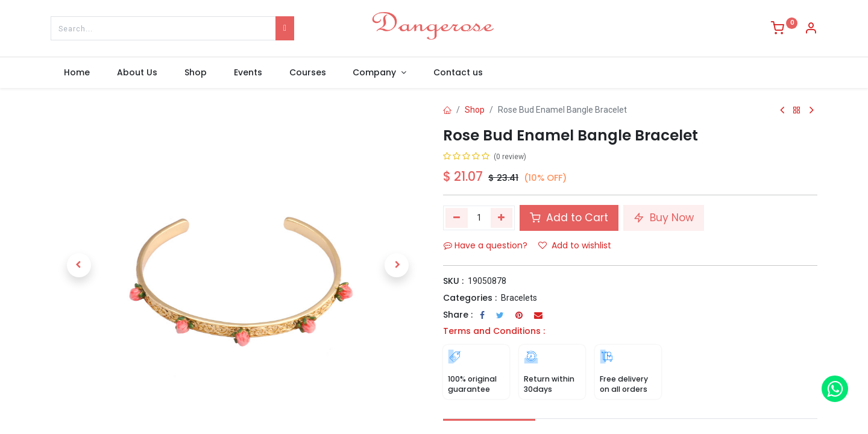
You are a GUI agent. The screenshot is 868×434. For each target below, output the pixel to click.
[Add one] (502, 218)
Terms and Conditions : (494, 331)
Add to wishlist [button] (575, 245)
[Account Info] (811, 30)
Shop (475, 110)
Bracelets (519, 298)
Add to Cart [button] (569, 218)
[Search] (285, 28)
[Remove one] (457, 218)
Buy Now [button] (664, 218)
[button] (79, 265)
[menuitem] (77, 73)
